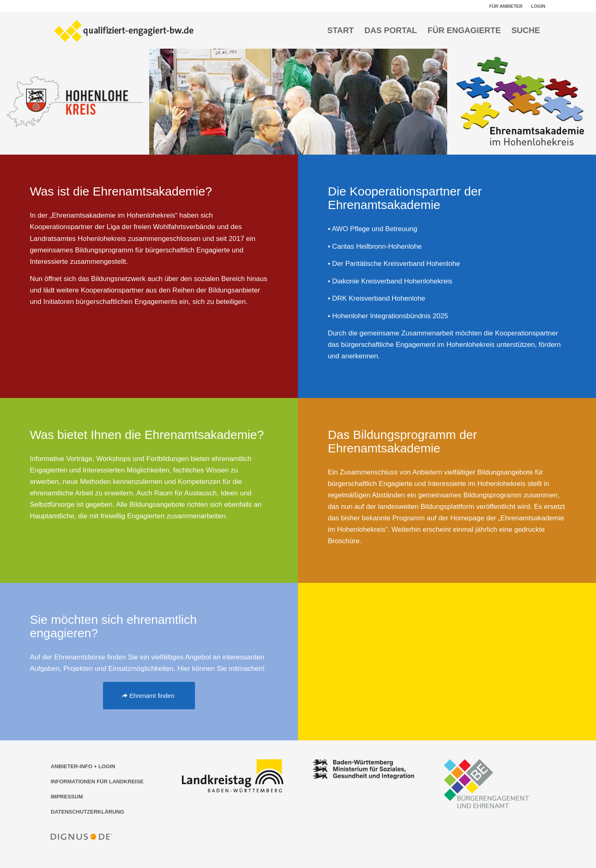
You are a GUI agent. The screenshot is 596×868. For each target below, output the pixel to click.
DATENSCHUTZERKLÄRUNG (87, 812)
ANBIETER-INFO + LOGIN (83, 766)
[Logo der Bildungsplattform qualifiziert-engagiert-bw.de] (124, 30)
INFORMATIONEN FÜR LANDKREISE (97, 781)
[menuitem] (506, 6)
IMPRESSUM (67, 797)
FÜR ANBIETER (506, 6)
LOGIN (538, 6)
